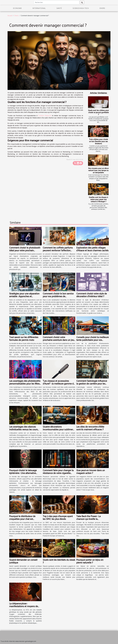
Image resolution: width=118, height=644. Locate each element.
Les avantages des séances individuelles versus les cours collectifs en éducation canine (24, 429)
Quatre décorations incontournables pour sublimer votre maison (58, 429)
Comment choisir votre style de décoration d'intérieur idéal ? (92, 295)
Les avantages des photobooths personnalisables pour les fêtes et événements (25, 384)
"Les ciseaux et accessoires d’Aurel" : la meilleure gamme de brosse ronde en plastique (59, 384)
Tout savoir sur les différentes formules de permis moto (24, 338)
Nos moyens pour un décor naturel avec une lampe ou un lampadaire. (98, 170)
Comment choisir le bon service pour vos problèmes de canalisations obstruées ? (58, 296)
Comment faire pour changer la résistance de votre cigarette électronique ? (58, 473)
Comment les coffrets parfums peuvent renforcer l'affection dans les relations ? (58, 250)
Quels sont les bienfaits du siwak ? (59, 561)
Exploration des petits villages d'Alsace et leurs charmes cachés (92, 249)
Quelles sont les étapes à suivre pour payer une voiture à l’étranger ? (98, 199)
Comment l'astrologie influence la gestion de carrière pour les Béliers (92, 384)
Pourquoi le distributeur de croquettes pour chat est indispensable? (22, 519)
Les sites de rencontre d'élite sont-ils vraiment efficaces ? (90, 428)
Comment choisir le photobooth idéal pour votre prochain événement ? (25, 250)
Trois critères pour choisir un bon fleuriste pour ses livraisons (98, 141)
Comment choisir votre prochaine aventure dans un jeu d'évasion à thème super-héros (58, 340)
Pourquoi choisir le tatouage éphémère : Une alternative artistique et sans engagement (24, 473)
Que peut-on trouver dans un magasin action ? (91, 472)
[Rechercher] (57, 2)
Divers (102, 8)
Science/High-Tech (81, 8)
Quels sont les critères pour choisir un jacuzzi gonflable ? (98, 112)
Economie (17, 8)
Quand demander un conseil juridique (23, 561)
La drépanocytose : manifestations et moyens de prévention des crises (24, 606)
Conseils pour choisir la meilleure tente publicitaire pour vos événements (93, 340)
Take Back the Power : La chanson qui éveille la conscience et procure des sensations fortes (89, 520)
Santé (59, 8)
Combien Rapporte (45, 116)
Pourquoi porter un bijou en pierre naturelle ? (90, 561)
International (39, 8)
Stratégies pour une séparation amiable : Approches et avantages (24, 296)
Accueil (10, 16)
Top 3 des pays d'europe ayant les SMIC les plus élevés (58, 517)
